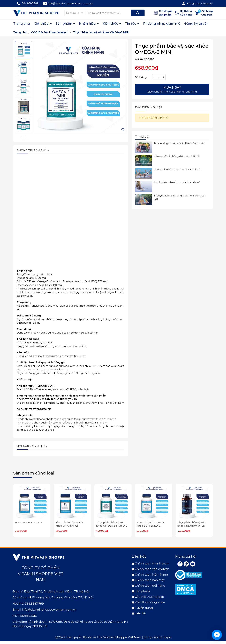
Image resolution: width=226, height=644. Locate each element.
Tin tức (131, 24)
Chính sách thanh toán (152, 563)
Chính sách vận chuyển (152, 569)
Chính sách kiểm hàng (151, 575)
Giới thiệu (42, 24)
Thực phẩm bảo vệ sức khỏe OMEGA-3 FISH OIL (112, 524)
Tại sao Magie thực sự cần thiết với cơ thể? (179, 143)
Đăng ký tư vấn (197, 24)
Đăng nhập (194, 3)
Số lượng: (141, 77)
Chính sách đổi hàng (150, 586)
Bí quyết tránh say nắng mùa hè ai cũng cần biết (180, 197)
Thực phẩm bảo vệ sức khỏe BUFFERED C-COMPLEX (151, 526)
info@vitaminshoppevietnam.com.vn (70, 3)
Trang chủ (22, 24)
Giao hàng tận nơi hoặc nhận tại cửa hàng (172, 89)
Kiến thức (111, 24)
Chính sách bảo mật (150, 580)
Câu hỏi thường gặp (149, 597)
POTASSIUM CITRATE (29, 522)
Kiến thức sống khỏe (150, 602)
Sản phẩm (64, 24)
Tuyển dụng (144, 608)
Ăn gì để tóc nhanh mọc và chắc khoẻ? (177, 182)
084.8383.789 (30, 3)
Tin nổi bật (142, 137)
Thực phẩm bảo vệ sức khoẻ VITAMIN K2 (70, 524)
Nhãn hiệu (88, 24)
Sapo (167, 637)
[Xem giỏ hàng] (204, 13)
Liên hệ (140, 613)
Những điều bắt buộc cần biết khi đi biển (178, 169)
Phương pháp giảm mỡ (162, 24)
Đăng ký (208, 3)
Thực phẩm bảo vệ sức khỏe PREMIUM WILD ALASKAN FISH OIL (191, 526)
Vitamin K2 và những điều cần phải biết (177, 156)
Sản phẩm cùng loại (34, 473)
